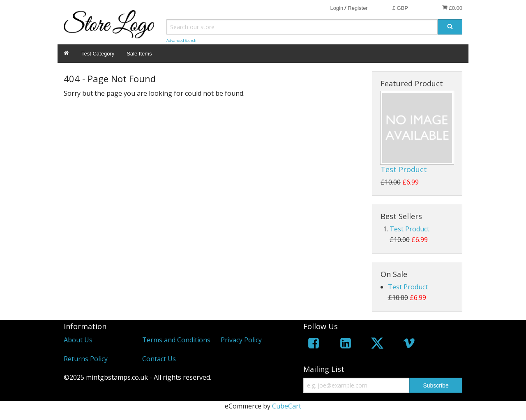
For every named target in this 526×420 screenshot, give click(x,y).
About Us (78, 340)
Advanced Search (181, 40)
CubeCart (287, 406)
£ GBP (400, 8)
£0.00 (452, 8)
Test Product (404, 169)
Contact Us (159, 359)
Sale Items (139, 54)
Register (358, 8)
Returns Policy (86, 359)
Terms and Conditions (176, 340)
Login (337, 8)
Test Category (98, 54)
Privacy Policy (241, 340)
